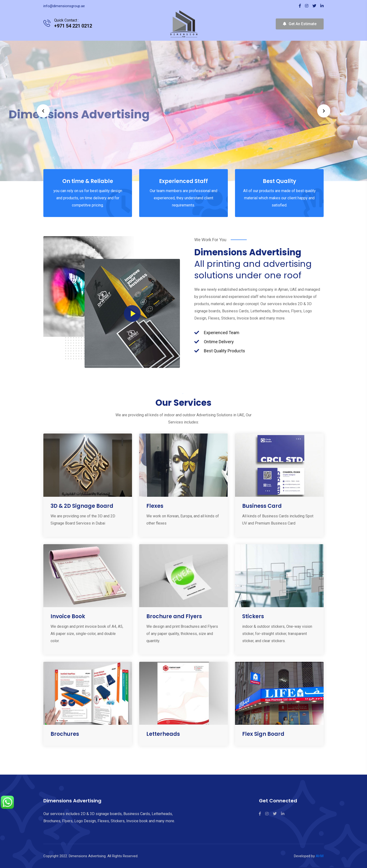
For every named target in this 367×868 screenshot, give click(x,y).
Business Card (262, 506)
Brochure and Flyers (174, 616)
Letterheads (163, 734)
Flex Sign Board (263, 734)
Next (324, 111)
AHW (320, 856)
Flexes (155, 506)
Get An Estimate (300, 24)
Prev (43, 111)
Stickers (253, 616)
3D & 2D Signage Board (82, 506)
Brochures (65, 734)
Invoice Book (68, 616)
